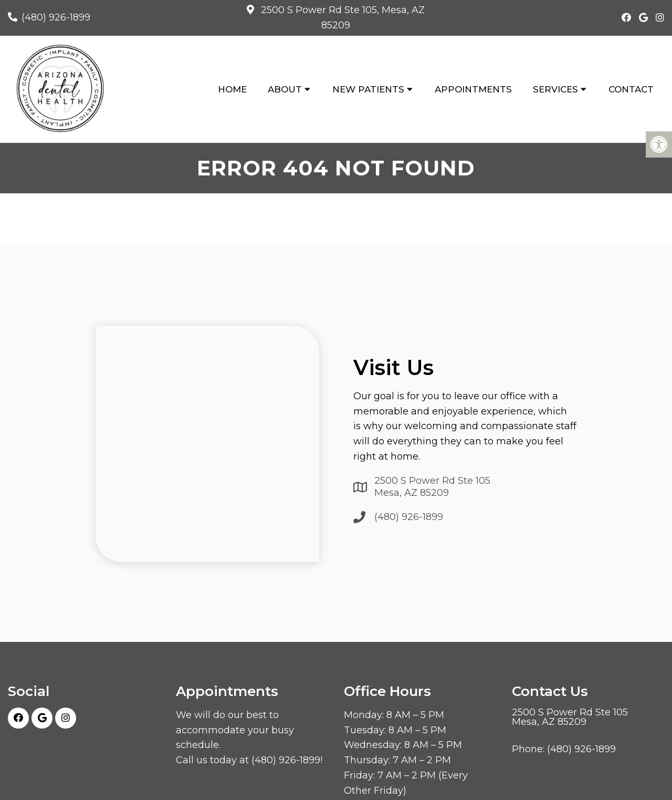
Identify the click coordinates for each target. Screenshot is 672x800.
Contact (631, 89)
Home (232, 89)
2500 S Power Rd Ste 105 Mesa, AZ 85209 (432, 487)
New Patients (368, 89)
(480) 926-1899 (56, 17)
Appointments (473, 89)
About (285, 89)
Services (555, 89)
